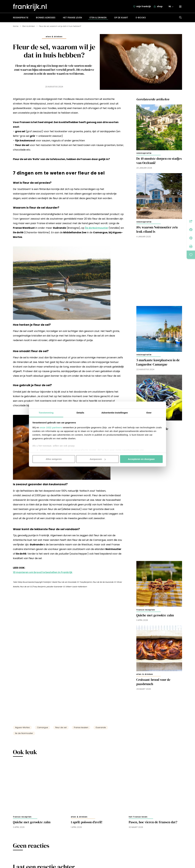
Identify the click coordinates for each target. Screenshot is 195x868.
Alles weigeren (54, 459)
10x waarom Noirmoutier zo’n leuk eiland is (157, 231)
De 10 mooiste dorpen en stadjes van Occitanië (159, 162)
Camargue (43, 729)
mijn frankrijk (144, 7)
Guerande (101, 729)
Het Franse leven (72, 19)
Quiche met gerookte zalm (155, 617)
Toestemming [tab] (46, 412)
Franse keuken (81, 729)
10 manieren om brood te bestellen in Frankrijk (43, 574)
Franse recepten (146, 611)
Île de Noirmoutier (97, 229)
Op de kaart (121, 19)
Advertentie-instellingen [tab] (115, 412)
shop (160, 7)
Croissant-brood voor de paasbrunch (153, 683)
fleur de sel (61, 729)
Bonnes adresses (46, 19)
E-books (141, 19)
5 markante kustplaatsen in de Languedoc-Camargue (158, 364)
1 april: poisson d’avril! (87, 824)
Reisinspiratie (21, 19)
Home (16, 28)
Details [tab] (80, 412)
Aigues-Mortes (22, 729)
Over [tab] (149, 412)
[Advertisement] (159, 271)
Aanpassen (98, 459)
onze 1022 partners (51, 427)
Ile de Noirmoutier (24, 735)
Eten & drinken (98, 19)
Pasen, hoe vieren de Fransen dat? (153, 824)
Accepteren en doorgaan (141, 459)
